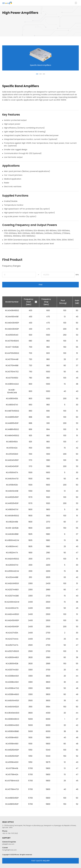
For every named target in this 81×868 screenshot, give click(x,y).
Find (40, 285)
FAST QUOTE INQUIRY (41, 861)
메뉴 (76, 3)
